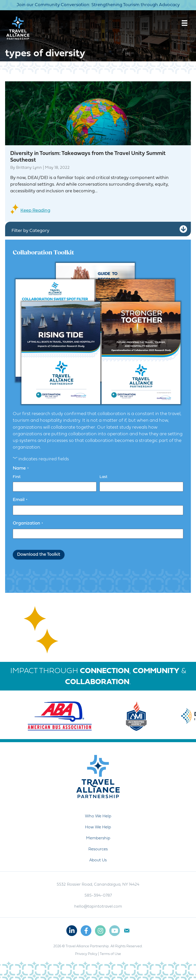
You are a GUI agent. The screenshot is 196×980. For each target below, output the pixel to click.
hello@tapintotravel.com (98, 907)
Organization (28, 524)
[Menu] (185, 23)
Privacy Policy (86, 954)
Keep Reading (35, 211)
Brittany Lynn (29, 168)
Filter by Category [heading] (30, 231)
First (17, 477)
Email (20, 500)
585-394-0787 (98, 896)
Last (103, 477)
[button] (183, 229)
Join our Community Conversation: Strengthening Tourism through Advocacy (98, 5)
